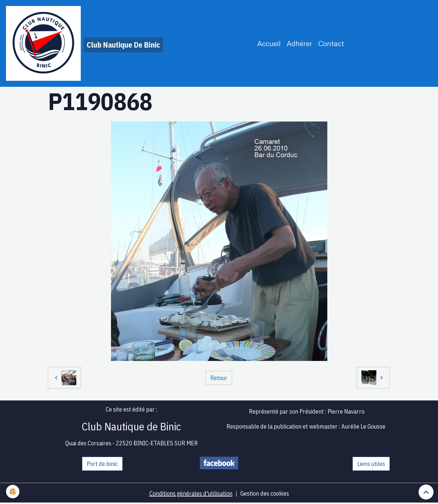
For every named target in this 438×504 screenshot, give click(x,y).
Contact (331, 43)
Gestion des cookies (265, 493)
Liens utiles (371, 464)
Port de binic (102, 464)
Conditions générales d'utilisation (191, 493)
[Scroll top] (426, 492)
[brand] (85, 43)
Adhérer (299, 43)
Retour (219, 378)
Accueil (269, 43)
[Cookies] (13, 492)
